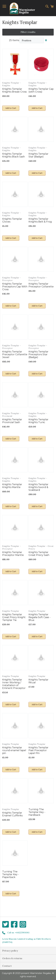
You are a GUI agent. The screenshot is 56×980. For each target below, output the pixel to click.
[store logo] (22, 8)
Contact (7, 966)
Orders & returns (12, 958)
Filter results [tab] (28, 32)
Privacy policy (10, 951)
